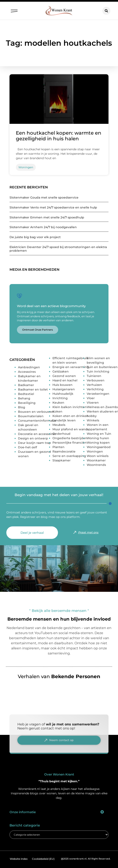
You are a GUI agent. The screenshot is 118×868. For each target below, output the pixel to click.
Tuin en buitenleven (102, 367)
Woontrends (96, 465)
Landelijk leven (64, 420)
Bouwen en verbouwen (36, 412)
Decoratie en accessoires (37, 434)
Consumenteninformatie (37, 421)
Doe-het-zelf (27, 447)
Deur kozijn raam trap (34, 443)
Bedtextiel (26, 394)
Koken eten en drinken (70, 416)
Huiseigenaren (64, 389)
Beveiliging (27, 403)
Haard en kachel (65, 380)
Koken (57, 411)
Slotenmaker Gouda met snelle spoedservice (44, 197)
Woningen (95, 451)
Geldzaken (61, 371)
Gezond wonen (64, 376)
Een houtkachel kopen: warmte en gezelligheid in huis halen (59, 136)
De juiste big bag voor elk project (35, 237)
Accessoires (27, 372)
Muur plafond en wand (70, 429)
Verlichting (95, 389)
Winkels (93, 420)
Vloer (91, 398)
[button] (14, 10)
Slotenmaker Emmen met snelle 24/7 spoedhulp (47, 217)
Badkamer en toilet (33, 389)
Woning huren (98, 438)
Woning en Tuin (99, 434)
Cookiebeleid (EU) (43, 859)
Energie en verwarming (71, 367)
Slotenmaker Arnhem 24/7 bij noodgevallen (43, 227)
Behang (24, 398)
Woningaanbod (99, 447)
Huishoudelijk (63, 394)
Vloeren (93, 403)
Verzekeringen (98, 394)
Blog (22, 407)
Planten (58, 447)
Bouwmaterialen (31, 416)
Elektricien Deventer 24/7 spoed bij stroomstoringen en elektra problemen (58, 249)
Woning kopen (98, 443)
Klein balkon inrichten (70, 407)
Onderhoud (61, 434)
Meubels (59, 425)
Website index (19, 859)
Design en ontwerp (33, 438)
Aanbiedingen (29, 367)
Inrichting (60, 398)
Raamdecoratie (64, 451)
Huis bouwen (62, 385)
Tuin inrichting (98, 371)
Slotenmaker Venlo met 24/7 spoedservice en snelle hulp (53, 207)
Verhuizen (94, 385)
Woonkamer (96, 460)
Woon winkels (98, 456)
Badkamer (26, 385)
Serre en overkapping (69, 456)
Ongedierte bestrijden (70, 438)
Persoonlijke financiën (70, 443)
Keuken (58, 403)
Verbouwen (96, 380)
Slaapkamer (62, 460)
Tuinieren (94, 376)
